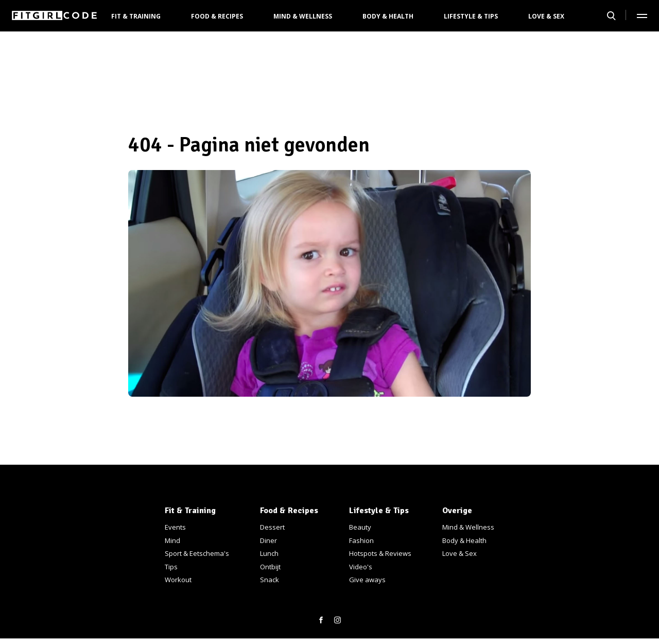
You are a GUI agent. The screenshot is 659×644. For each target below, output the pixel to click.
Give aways (367, 580)
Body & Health (388, 16)
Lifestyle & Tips (471, 16)
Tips (171, 567)
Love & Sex (546, 16)
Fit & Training (136, 16)
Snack (270, 580)
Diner (268, 540)
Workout (178, 580)
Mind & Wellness (303, 16)
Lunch (269, 553)
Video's (361, 567)
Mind (172, 540)
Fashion (361, 540)
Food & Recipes (217, 16)
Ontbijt (270, 567)
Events (175, 527)
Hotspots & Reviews (380, 553)
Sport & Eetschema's (197, 553)
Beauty (360, 527)
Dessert (272, 527)
